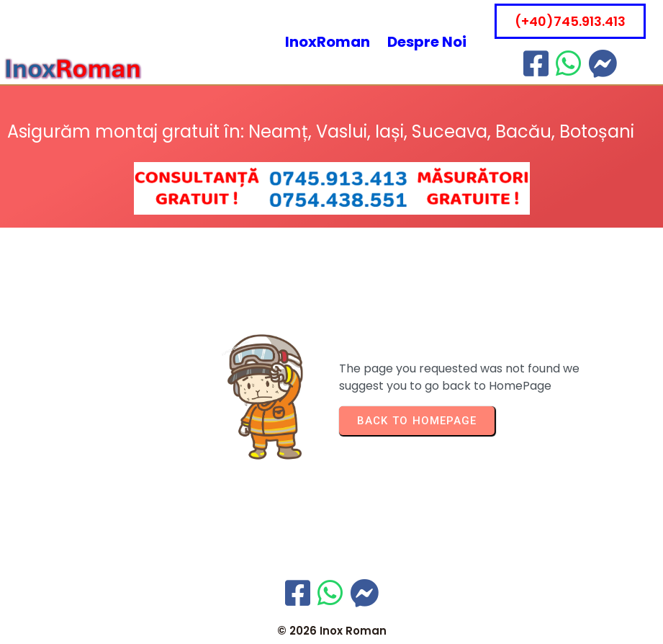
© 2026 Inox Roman (332, 631)
